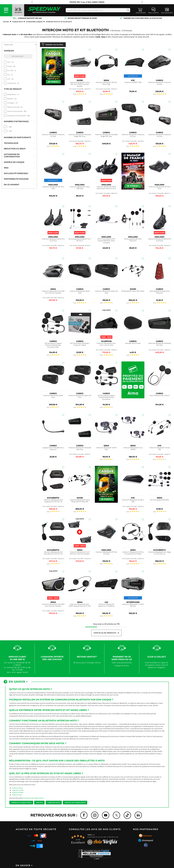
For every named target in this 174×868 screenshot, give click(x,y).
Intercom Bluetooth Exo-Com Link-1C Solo (106, 345)
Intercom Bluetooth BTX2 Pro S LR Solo (160, 240)
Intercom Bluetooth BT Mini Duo (160, 188)
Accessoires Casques (34, 22)
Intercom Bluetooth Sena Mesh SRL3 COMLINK (80, 501)
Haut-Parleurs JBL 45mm (159, 396)
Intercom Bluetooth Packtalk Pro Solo (160, 345)
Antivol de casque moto (75, 803)
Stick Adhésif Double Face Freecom (160, 293)
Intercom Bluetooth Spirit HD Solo (106, 293)
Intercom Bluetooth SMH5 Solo (106, 449)
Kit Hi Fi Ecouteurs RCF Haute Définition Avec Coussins (106, 241)
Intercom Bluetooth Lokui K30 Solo (80, 188)
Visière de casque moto (21, 803)
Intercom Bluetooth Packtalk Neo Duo (80, 449)
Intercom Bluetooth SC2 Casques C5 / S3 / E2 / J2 (53, 501)
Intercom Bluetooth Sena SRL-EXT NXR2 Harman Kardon (80, 85)
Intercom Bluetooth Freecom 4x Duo (160, 136)
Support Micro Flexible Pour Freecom (53, 449)
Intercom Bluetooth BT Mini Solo (53, 188)
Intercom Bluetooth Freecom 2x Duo (133, 136)
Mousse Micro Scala (133, 344)
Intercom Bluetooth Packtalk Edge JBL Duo (80, 136)
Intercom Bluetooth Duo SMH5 (133, 449)
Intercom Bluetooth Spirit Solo (80, 293)
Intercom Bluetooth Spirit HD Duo (80, 397)
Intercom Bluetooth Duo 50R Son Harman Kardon (53, 293)
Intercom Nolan (18, 793)
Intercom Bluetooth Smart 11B (160, 449)
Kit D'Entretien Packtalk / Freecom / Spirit (80, 345)
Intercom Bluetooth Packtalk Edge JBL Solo (106, 136)
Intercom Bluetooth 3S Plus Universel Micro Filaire (133, 553)
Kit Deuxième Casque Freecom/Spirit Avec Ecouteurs (106, 398)
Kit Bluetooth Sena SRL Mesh (133, 292)
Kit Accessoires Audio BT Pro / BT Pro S (80, 240)
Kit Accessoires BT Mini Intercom (133, 240)
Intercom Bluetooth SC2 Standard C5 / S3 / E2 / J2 (53, 553)
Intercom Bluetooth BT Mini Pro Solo (106, 553)
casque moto (18, 22)
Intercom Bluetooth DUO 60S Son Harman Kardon (80, 553)
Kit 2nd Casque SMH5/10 (160, 500)
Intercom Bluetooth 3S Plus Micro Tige (106, 84)
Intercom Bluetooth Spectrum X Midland (106, 606)
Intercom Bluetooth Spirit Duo (53, 397)
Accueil (6, 22)
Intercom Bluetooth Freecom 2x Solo (160, 84)
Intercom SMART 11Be (133, 83)
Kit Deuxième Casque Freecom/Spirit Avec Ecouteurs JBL (53, 346)
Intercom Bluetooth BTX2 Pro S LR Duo (53, 240)
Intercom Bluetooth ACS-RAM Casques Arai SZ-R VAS (80, 606)
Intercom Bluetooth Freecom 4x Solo (53, 136)
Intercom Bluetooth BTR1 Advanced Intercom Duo (106, 188)
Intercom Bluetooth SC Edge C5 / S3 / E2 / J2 (159, 553)
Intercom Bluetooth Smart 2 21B (133, 501)
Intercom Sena (17, 788)
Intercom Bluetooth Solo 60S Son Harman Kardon (53, 606)
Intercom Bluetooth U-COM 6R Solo (133, 606)
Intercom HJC (17, 795)
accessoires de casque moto (33, 799)
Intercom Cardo (18, 791)
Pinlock (39, 803)
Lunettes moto (54, 803)
